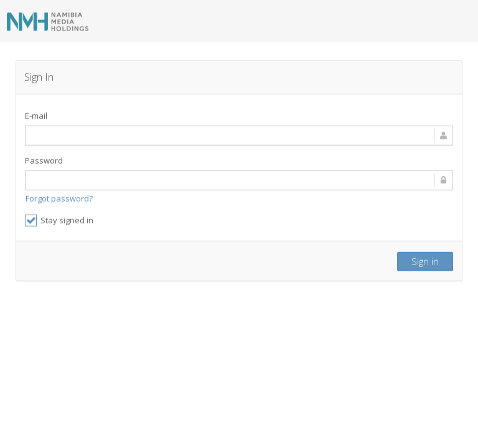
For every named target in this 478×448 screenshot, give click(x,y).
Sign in (425, 259)
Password (44, 159)
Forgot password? (59, 197)
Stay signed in (59, 219)
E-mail (36, 114)
